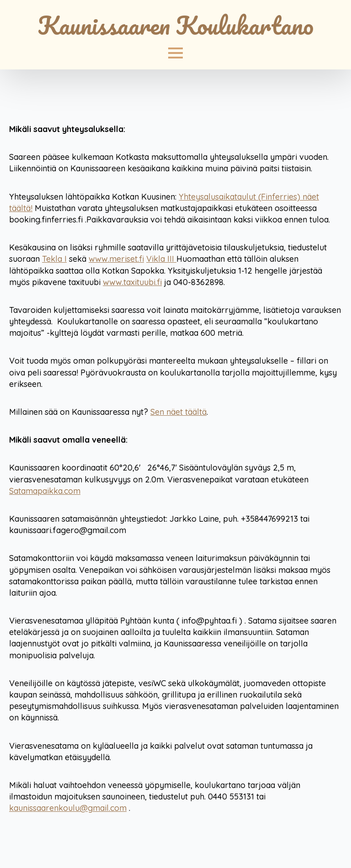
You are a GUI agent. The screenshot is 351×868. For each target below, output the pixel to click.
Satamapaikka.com (45, 491)
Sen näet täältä (178, 412)
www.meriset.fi (116, 259)
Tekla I (54, 259)
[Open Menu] (175, 53)
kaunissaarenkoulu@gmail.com (68, 808)
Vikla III (161, 259)
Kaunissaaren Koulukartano (176, 25)
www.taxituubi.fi (132, 282)
